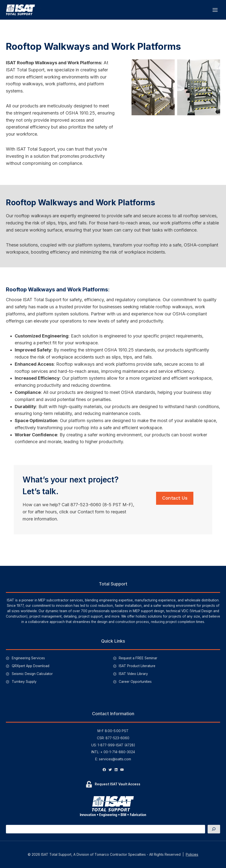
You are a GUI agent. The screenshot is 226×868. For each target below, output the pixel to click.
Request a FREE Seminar (138, 658)
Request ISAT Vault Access (118, 784)
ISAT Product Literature (137, 666)
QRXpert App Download (31, 666)
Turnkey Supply (24, 682)
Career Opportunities (135, 682)
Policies (192, 854)
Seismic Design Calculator (32, 674)
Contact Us (175, 502)
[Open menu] (215, 10)
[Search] (214, 829)
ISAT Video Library (133, 674)
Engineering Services (28, 658)
